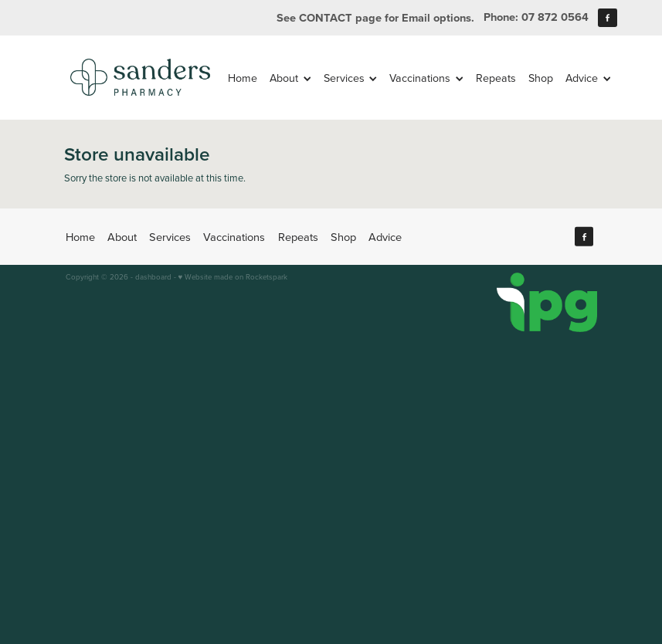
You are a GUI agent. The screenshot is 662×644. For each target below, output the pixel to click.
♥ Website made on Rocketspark (233, 276)
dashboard (153, 276)
